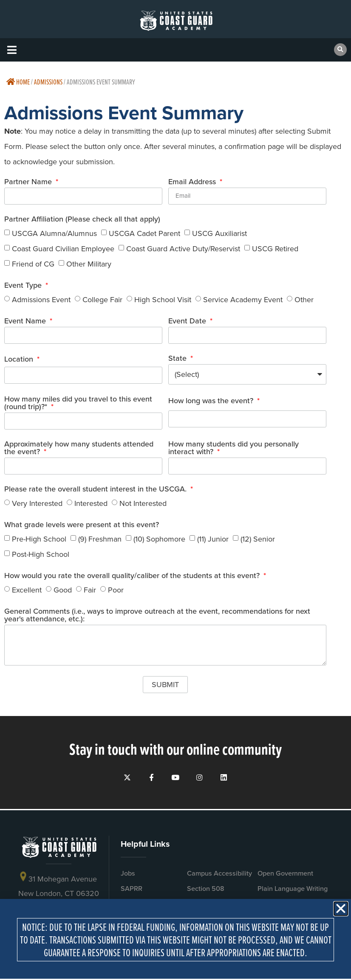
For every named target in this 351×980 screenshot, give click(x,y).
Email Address (193, 182)
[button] (12, 50)
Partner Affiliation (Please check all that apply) (82, 220)
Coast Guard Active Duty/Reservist (183, 248)
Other (304, 299)
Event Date (188, 322)
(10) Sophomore (159, 539)
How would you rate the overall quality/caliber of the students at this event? (133, 576)
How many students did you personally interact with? (234, 448)
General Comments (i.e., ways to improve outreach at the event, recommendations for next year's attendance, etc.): (157, 616)
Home (18, 82)
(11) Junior (213, 539)
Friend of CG (33, 264)
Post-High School (41, 554)
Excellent (27, 590)
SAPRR (132, 893)
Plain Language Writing (293, 893)
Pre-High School (39, 539)
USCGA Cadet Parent (144, 233)
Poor (116, 590)
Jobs (128, 878)
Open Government (285, 878)
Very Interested (37, 503)
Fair (90, 590)
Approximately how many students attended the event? (79, 448)
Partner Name (29, 182)
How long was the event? (212, 401)
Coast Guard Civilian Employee (63, 248)
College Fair (102, 299)
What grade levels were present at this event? (82, 525)
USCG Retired (275, 248)
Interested (91, 503)
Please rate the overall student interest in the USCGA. (96, 490)
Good (63, 590)
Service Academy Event (243, 299)
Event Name (26, 322)
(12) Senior (258, 539)
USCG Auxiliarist (219, 233)
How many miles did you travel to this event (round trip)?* (78, 403)
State (178, 359)
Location (20, 360)
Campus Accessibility (219, 878)
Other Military (89, 264)
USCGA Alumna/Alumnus (54, 233)
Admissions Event (41, 299)
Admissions (48, 82)
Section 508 (206, 893)
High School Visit (163, 299)
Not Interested (143, 503)
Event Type (24, 286)
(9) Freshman (100, 539)
